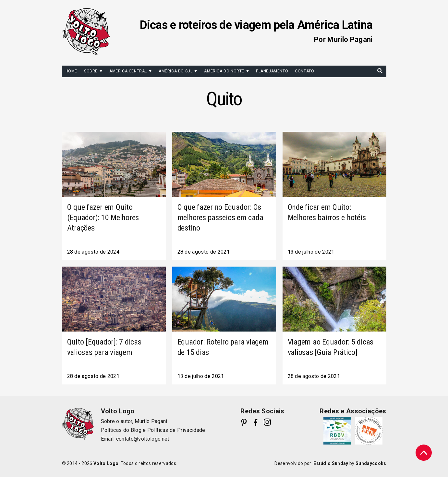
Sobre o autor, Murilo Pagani (134, 421)
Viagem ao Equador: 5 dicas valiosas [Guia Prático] (331, 347)
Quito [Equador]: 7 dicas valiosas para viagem (104, 347)
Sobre (91, 71)
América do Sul (176, 71)
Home (71, 71)
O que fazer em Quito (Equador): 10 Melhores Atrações (103, 218)
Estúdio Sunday (331, 463)
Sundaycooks (371, 463)
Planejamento (272, 71)
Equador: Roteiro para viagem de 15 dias (223, 347)
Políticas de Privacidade (176, 430)
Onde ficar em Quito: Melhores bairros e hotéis (327, 212)
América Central (128, 71)
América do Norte (224, 71)
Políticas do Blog (121, 430)
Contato (304, 71)
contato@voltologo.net (143, 439)
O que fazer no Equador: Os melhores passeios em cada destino (220, 218)
